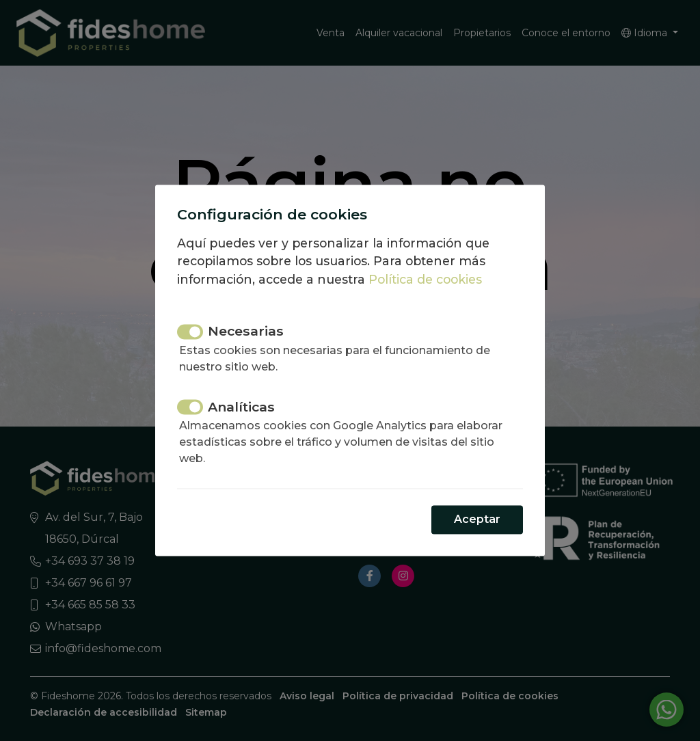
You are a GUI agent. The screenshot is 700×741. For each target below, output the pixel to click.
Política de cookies (425, 279)
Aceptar (477, 520)
